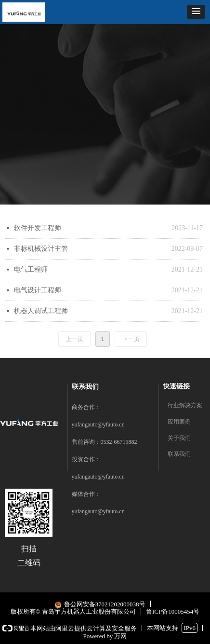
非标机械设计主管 (41, 249)
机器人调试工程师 (41, 311)
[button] (196, 12)
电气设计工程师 (38, 290)
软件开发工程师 (38, 228)
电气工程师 (31, 269)
